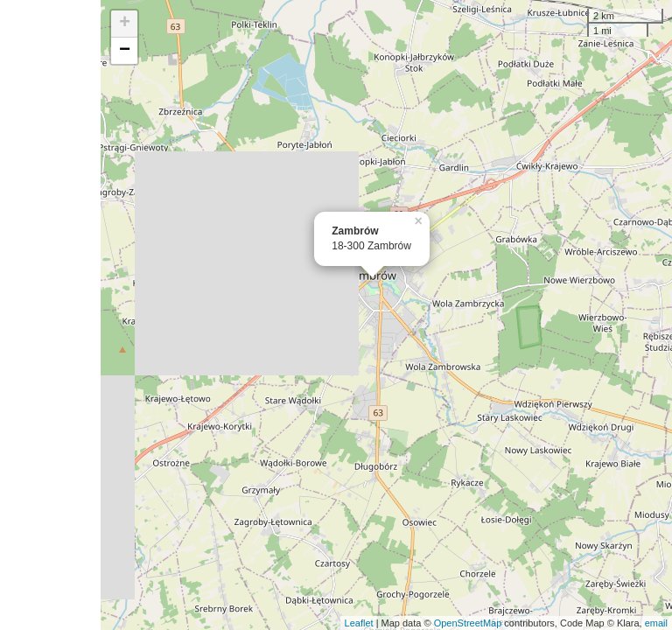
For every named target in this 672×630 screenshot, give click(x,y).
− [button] (125, 51)
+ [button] (125, 24)
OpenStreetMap (468, 623)
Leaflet (359, 623)
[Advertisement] (50, 315)
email (656, 623)
